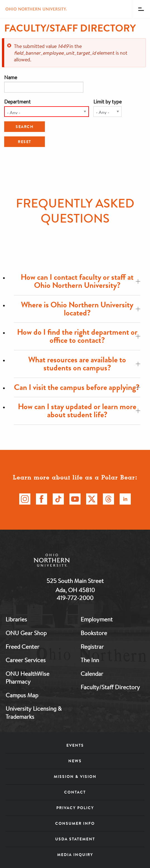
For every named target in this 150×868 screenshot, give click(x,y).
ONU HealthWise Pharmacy (27, 678)
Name (11, 77)
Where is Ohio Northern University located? (81, 309)
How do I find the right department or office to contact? (79, 336)
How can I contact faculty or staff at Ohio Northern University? (80, 281)
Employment (97, 619)
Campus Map (22, 695)
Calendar (92, 674)
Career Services (26, 660)
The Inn (90, 660)
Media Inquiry (75, 855)
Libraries (16, 619)
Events (75, 745)
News (75, 761)
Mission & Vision (75, 777)
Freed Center (22, 647)
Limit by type (107, 102)
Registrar (92, 647)
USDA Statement (75, 839)
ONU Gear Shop (26, 633)
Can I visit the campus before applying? (77, 387)
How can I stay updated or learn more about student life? (79, 411)
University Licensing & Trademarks (34, 713)
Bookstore (94, 633)
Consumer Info (75, 823)
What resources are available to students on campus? (84, 364)
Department (17, 102)
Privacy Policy (75, 808)
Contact (75, 792)
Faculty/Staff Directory (110, 687)
